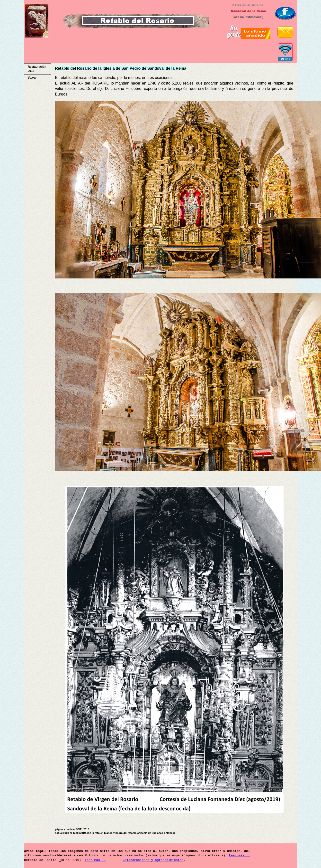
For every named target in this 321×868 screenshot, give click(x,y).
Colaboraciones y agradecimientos (153, 860)
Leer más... (239, 856)
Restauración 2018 (37, 69)
